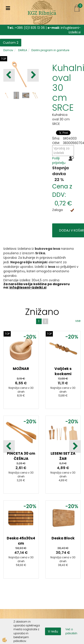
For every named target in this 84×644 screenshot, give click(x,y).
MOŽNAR (21, 369)
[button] (33, 75)
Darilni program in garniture (50, 50)
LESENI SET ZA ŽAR (63, 456)
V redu (53, 631)
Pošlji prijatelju (59, 160)
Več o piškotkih (71, 631)
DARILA (22, 50)
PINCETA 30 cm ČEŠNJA (21, 456)
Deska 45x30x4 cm (21, 541)
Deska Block (63, 538)
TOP (4, 59)
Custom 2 (11, 43)
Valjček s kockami (63, 371)
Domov (8, 50)
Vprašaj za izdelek (61, 151)
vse (78, 321)
